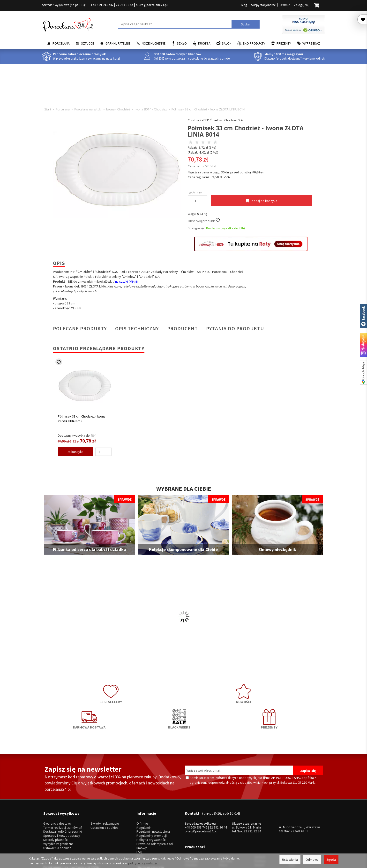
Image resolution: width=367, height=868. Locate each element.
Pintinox (260, 816)
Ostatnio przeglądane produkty (99, 348)
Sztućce (88, 43)
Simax (293, 824)
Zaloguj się (301, 5)
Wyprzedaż (311, 43)
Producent (182, 329)
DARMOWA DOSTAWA (184, 692)
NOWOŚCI (128, 692)
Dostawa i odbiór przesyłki (63, 794)
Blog (244, 5)
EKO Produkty (254, 43)
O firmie (285, 5)
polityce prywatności (143, 863)
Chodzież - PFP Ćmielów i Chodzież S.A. (216, 120)
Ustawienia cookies (57, 810)
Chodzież (191, 816)
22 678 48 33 (300, 793)
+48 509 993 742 (102, 5)
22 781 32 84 (252, 794)
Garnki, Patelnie (118, 43)
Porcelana (61, 43)
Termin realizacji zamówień (63, 790)
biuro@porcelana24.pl (152, 5)
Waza (223, 820)
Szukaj (246, 24)
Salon (227, 43)
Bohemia (226, 824)
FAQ (139, 814)
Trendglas (296, 816)
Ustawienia (290, 860)
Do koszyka (75, 452)
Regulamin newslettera (153, 794)
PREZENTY (295, 692)
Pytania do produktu (235, 329)
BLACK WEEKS (239, 692)
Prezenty (284, 43)
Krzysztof (192, 828)
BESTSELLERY (72, 692)
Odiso (259, 824)
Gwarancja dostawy (57, 786)
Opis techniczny (137, 329)
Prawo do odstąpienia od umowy (155, 808)
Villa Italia (226, 816)
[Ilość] (103, 452)
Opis (59, 263)
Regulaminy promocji (152, 798)
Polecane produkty (80, 329)
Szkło (182, 43)
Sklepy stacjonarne (263, 5)
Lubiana (190, 811)
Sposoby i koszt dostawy (62, 798)
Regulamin (144, 790)
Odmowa (312, 860)
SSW (258, 828)
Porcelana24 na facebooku (363, 316)
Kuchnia (204, 43)
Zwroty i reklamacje (105, 786)
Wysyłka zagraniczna (58, 806)
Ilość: (191, 193)
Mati (292, 820)
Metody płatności (56, 802)
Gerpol (259, 820)
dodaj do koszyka (261, 201)
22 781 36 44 (125, 5)
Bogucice (192, 824)
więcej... (295, 828)
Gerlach (260, 811)
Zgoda (331, 860)
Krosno (294, 811)
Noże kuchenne (154, 43)
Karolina (225, 811)
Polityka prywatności (151, 802)
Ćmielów (191, 820)
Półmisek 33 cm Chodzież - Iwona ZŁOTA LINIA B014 (82, 419)
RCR (222, 828)
